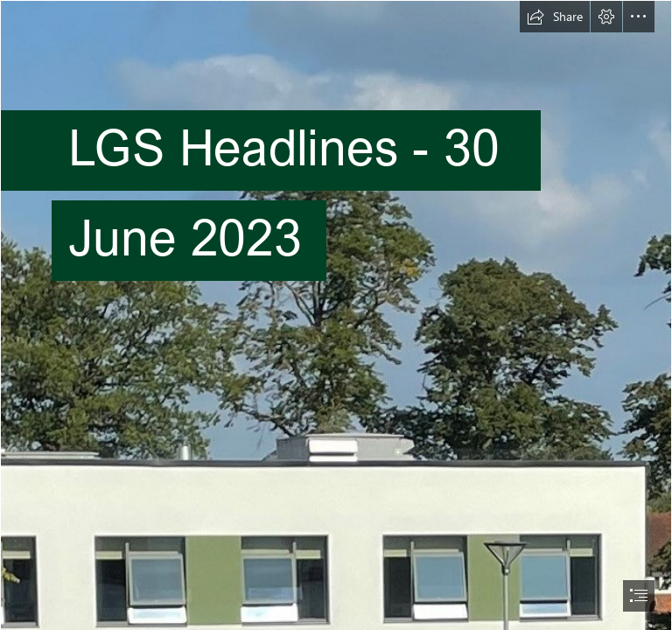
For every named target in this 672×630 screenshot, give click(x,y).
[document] (336, 315)
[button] (555, 17)
